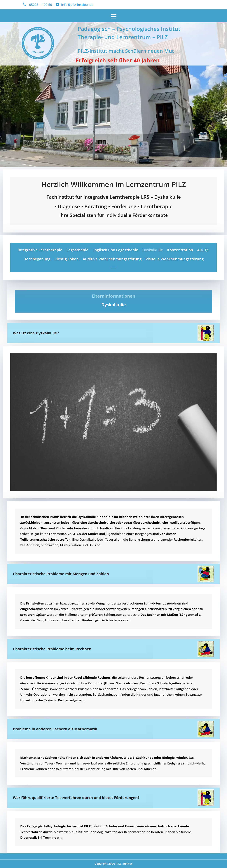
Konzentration (180, 250)
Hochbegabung (37, 259)
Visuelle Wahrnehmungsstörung (175, 259)
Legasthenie (77, 250)
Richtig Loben (67, 259)
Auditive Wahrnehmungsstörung (112, 259)
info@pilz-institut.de (77, 5)
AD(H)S (203, 250)
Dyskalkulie (153, 250)
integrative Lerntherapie (40, 250)
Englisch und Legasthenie (115, 250)
